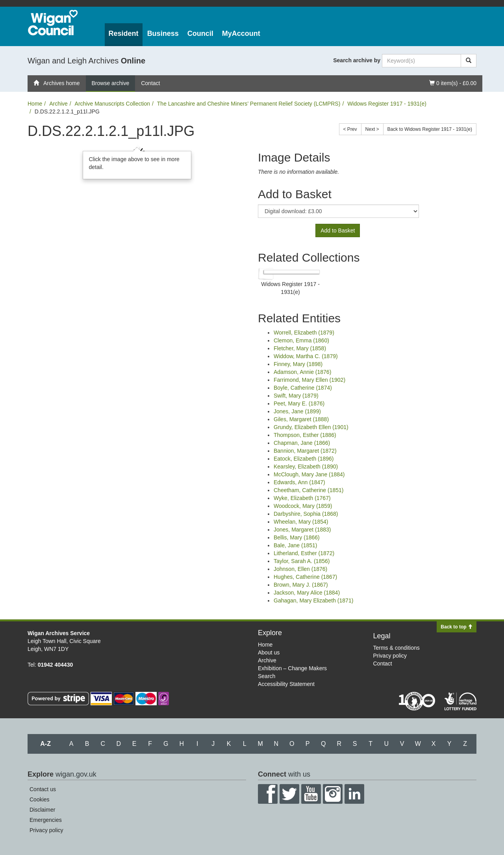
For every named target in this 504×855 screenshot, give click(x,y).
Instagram (333, 794)
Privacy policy (390, 656)
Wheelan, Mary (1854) (301, 522)
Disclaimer (42, 810)
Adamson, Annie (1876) (302, 372)
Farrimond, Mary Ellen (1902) (309, 380)
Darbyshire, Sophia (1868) (306, 514)
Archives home (57, 83)
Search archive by (357, 60)
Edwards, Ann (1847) (299, 482)
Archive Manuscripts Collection (112, 104)
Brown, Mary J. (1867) (301, 585)
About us (269, 652)
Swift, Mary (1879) (296, 396)
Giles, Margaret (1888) (301, 419)
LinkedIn (354, 794)
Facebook (268, 794)
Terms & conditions (397, 648)
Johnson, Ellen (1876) (300, 569)
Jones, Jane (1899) (297, 411)
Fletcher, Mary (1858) (300, 348)
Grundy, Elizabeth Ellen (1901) (311, 427)
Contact (150, 83)
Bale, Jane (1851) (296, 545)
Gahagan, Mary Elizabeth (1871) (313, 600)
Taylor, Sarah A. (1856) (302, 561)
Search (267, 676)
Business (163, 33)
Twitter (289, 794)
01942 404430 (56, 665)
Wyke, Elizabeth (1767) (302, 498)
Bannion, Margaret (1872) (305, 451)
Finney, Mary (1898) (298, 364)
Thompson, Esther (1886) (305, 435)
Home (35, 104)
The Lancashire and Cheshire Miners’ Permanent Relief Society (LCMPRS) (249, 104)
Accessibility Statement (286, 684)
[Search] (469, 61)
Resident (124, 33)
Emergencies (46, 820)
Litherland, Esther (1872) (304, 553)
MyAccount (241, 33)
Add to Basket (338, 230)
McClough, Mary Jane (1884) (309, 474)
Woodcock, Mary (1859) (303, 506)
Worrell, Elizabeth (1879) (304, 333)
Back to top (457, 627)
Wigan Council (53, 23)
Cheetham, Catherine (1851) (309, 490)
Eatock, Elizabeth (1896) (304, 459)
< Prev (350, 129)
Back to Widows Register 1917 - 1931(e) (430, 129)
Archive (58, 104)
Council (200, 33)
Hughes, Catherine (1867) (305, 577)
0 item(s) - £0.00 (453, 83)
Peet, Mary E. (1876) (299, 403)
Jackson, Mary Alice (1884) (307, 593)
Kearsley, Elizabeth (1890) (306, 467)
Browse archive (111, 83)
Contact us (43, 789)
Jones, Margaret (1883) (302, 530)
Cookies (40, 799)
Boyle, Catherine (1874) (303, 388)
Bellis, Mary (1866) (297, 537)
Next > (372, 129)
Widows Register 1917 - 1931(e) (387, 104)
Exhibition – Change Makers (292, 668)
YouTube (311, 794)
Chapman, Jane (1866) (302, 443)
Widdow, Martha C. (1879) (306, 356)
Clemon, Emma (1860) (301, 340)
